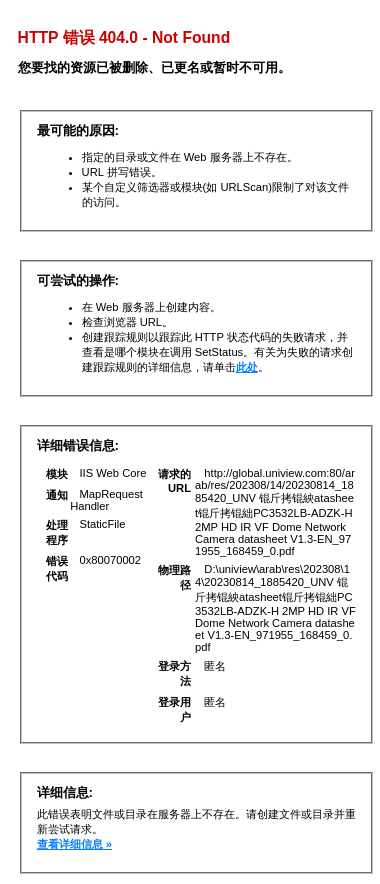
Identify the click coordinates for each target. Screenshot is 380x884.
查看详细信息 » (74, 844)
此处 (247, 367)
